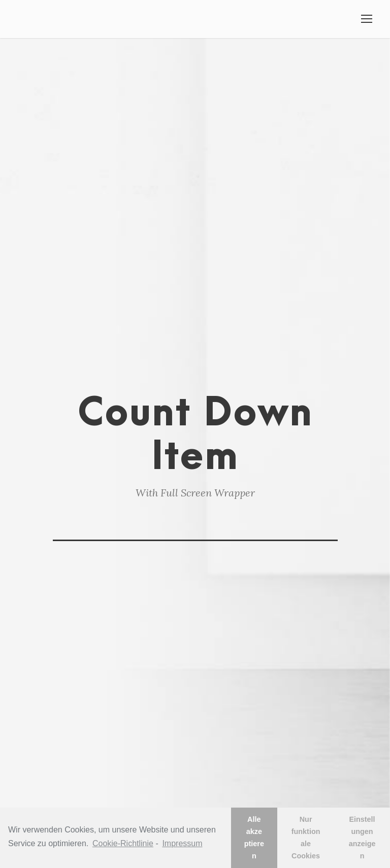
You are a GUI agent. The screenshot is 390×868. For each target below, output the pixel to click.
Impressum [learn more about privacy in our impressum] (182, 843)
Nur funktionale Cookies (306, 838)
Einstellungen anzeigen (362, 838)
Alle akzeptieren (254, 838)
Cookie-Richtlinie (123, 843)
